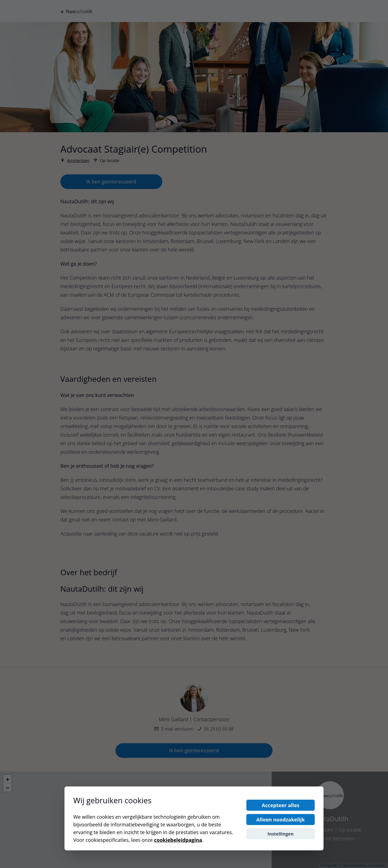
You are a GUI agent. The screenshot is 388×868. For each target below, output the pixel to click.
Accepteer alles (281, 805)
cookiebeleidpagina (178, 840)
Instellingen (281, 834)
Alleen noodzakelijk (281, 820)
